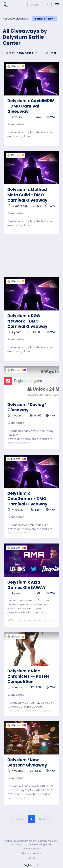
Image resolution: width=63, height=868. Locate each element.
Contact (32, 858)
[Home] (6, 5)
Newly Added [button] (21, 53)
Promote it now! (44, 19)
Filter (51, 53)
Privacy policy (32, 849)
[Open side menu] (57, 5)
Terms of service (32, 853)
